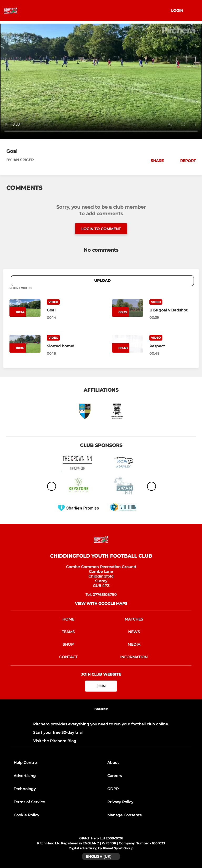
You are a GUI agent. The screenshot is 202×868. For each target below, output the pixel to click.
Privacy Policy (120, 802)
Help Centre (25, 763)
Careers (115, 776)
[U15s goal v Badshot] (171, 310)
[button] (154, 161)
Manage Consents (124, 815)
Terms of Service (29, 802)
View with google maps (101, 603)
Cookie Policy (26, 815)
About (113, 763)
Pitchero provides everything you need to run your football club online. (101, 724)
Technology (25, 789)
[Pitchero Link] (101, 716)
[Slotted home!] (68, 346)
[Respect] (171, 346)
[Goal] (68, 310)
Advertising (25, 776)
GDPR (113, 789)
